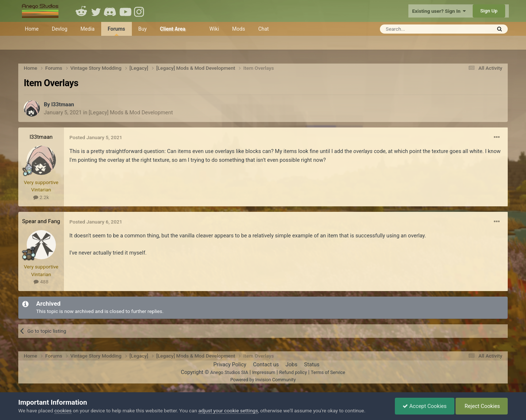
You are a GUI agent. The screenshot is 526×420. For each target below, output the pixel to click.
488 (41, 282)
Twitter (96, 11)
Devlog (60, 29)
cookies (63, 411)
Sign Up (489, 11)
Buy (143, 29)
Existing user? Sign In (439, 11)
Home (32, 29)
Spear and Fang (41, 221)
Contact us (266, 364)
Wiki (214, 29)
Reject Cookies (482, 406)
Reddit (81, 11)
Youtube (125, 11)
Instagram (140, 11)
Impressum (264, 372)
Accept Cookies (425, 406)
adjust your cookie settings (228, 411)
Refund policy (293, 372)
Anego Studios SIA (229, 372)
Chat (264, 29)
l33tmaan (62, 104)
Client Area (173, 29)
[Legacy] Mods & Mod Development (131, 112)
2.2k (41, 197)
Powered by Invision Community (263, 380)
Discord (111, 11)
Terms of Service (328, 372)
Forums (117, 31)
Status (312, 364)
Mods (239, 29)
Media (87, 29)
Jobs (291, 364)
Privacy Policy (230, 364)
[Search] (418, 29)
